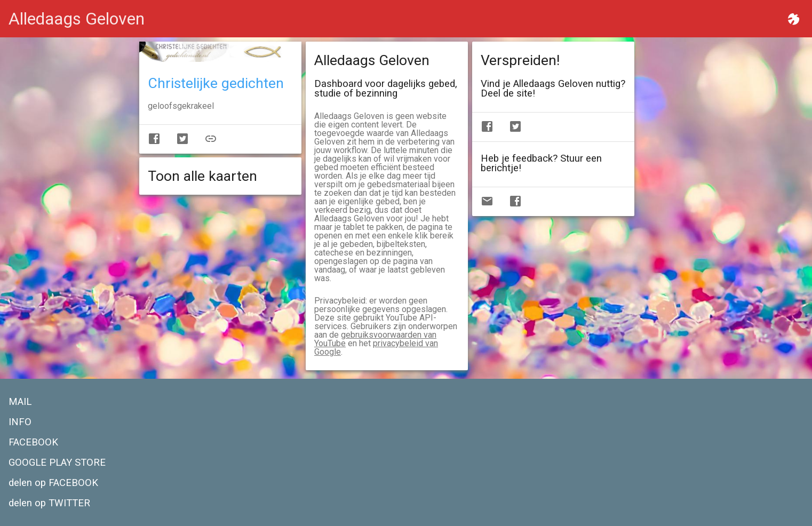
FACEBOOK (33, 442)
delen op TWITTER (49, 503)
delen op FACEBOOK (53, 483)
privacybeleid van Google (376, 348)
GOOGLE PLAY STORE (57, 463)
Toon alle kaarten (202, 176)
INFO (20, 422)
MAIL (20, 402)
